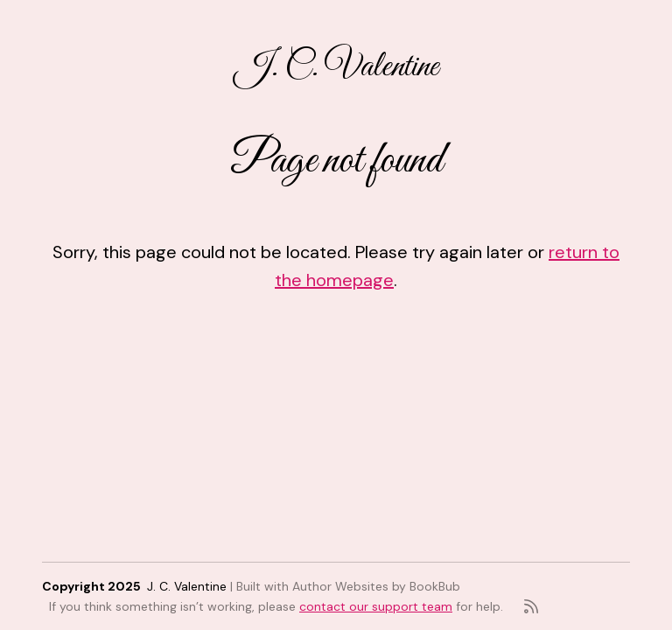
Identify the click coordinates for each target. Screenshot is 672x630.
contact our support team (376, 606)
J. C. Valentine (336, 67)
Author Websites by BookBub (376, 586)
